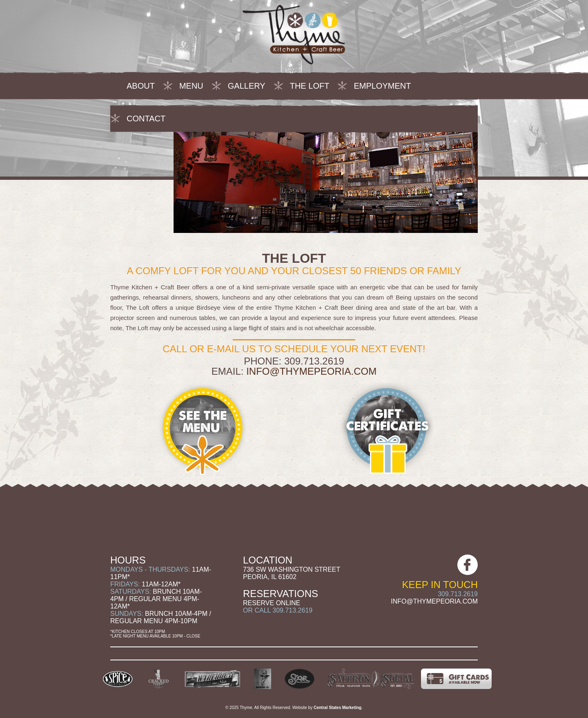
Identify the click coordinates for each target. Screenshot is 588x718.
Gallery (247, 86)
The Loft (310, 86)
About (141, 86)
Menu (191, 86)
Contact (146, 119)
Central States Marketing (337, 708)
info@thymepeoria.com (311, 371)
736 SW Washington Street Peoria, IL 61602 (292, 573)
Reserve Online (272, 603)
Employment (382, 86)
